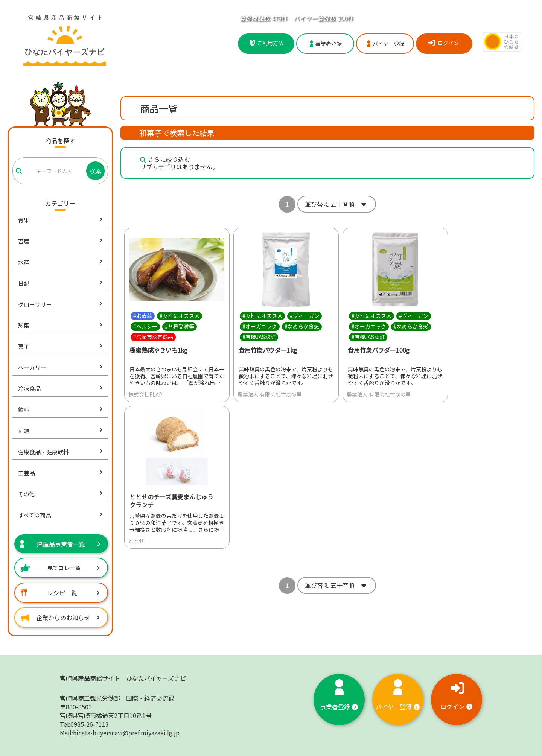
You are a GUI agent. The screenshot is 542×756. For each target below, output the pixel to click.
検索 (96, 171)
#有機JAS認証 (259, 337)
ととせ (136, 541)
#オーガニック (260, 326)
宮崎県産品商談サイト (123, 678)
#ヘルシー (145, 326)
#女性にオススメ (180, 316)
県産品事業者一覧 (60, 544)
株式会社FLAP (145, 394)
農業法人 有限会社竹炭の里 (270, 394)
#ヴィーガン (304, 316)
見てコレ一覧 (60, 568)
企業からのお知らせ (60, 618)
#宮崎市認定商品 (153, 337)
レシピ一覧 (60, 593)
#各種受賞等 (180, 326)
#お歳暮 (143, 316)
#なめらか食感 (302, 326)
